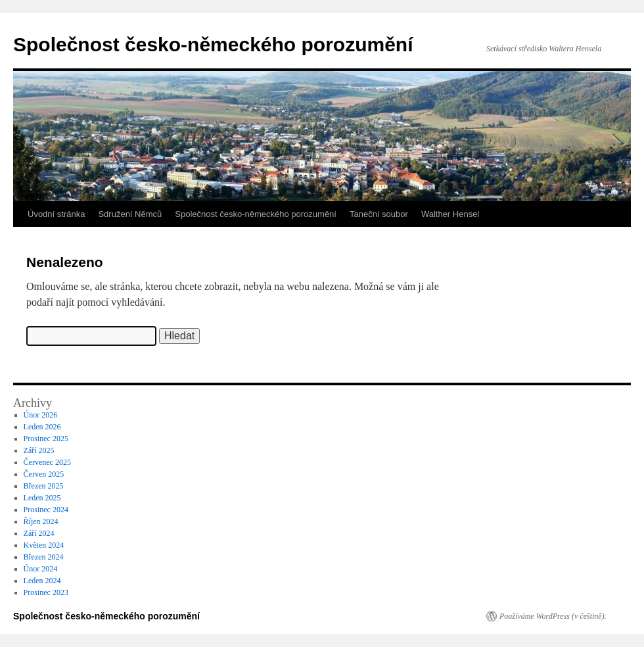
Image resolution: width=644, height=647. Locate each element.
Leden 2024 (42, 581)
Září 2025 (39, 450)
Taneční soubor (379, 214)
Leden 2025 (42, 498)
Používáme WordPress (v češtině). (553, 616)
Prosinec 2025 (46, 439)
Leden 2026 (42, 427)
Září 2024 (39, 533)
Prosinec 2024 (46, 510)
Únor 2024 (41, 569)
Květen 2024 (44, 545)
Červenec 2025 (47, 462)
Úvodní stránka (56, 214)
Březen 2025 (44, 486)
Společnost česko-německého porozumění (213, 44)
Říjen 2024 (41, 521)
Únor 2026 (41, 415)
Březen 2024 (44, 557)
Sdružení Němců (130, 214)
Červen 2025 (44, 474)
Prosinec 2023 (46, 592)
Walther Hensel (450, 214)
